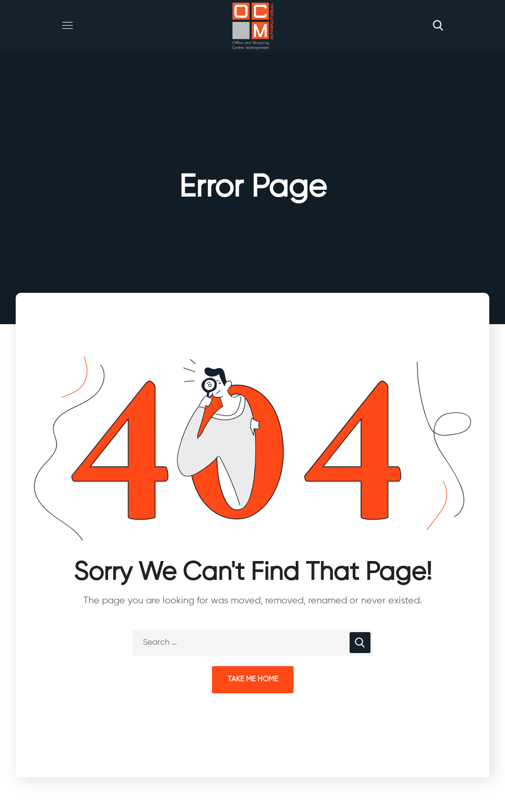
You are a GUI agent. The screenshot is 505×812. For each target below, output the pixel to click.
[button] (438, 26)
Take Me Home (253, 679)
